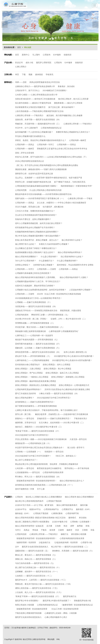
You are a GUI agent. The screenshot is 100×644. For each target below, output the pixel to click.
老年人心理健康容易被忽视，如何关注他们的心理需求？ (39, 223)
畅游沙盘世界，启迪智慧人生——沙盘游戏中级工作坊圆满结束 (62, 414)
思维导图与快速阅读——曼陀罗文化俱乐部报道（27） (38, 344)
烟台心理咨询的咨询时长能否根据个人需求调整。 (36, 277)
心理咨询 (47, 55)
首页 (19, 47)
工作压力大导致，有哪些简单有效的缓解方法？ (35, 211)
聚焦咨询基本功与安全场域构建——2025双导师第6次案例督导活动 (43, 194)
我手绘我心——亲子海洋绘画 (77, 468)
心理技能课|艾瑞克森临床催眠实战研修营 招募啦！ (36, 186)
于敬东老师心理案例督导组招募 (28, 613)
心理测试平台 (67, 509)
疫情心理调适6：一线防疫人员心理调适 (32, 377)
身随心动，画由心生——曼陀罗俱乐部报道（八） (36, 559)
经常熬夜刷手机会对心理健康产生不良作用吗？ (35, 228)
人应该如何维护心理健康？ (80, 290)
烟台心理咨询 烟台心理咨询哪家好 (79, 497)
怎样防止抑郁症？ (23, 265)
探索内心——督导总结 (25, 419)
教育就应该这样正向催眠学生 (49, 468)
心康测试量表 (57, 513)
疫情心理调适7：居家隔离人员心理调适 (68, 377)
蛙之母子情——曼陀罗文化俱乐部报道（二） (70, 547)
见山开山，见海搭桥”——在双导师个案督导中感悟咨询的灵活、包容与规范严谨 (49, 178)
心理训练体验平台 (51, 509)
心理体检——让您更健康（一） (28, 452)
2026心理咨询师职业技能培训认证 (30, 161)
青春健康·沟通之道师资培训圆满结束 (31, 331)
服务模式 (72, 518)
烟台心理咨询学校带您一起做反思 (29, 526)
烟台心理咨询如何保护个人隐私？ (74, 277)
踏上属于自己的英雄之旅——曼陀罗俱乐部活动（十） (38, 567)
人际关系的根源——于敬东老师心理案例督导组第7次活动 (39, 111)
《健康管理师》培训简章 (26, 542)
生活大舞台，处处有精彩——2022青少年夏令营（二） (62, 423)
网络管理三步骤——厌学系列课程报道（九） (50, 315)
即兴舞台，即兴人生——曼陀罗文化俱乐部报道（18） (38, 477)
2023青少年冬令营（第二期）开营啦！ (31, 319)
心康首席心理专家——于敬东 (80, 198)
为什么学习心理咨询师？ (26, 261)
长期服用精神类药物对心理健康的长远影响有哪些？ (37, 232)
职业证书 (19, 63)
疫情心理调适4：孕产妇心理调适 (29, 373)
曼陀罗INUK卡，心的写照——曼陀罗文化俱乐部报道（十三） (41, 580)
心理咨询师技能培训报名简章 (72, 538)
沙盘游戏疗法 (45, 542)
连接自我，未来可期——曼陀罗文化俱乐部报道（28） (38, 120)
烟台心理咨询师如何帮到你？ (70, 252)
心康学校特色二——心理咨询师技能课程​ (32, 360)
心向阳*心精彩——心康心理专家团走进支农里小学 (36, 95)
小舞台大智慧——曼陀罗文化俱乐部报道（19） (59, 394)
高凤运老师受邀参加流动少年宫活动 (45, 82)
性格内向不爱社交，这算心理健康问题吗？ (33, 219)
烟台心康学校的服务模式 (67, 505)
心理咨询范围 (21, 190)
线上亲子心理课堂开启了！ (26, 460)
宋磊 (92, 530)
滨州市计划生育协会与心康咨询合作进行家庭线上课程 (67, 389)
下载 (24, 74)
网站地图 (28, 47)
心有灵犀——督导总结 (25, 468)
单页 (17, 74)
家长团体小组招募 (79, 534)
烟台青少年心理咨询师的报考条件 (29, 501)
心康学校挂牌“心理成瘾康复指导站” (64, 331)
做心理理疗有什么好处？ (26, 244)
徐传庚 (52, 530)
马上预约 (36, 55)
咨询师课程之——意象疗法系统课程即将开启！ (35, 402)
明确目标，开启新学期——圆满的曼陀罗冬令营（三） (38, 124)
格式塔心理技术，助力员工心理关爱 (73, 99)
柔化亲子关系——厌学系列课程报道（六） (33, 356)
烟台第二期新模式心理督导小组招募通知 (32, 522)
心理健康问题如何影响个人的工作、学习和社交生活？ (38, 281)
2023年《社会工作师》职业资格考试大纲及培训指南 (59, 294)
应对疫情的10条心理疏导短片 (28, 365)
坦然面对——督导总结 (54, 452)
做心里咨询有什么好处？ (72, 240)
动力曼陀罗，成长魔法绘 (53, 207)
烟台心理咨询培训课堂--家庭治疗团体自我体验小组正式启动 (40, 518)
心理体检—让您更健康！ (81, 522)
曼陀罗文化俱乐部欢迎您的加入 (35, 547)
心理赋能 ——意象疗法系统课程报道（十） (33, 302)
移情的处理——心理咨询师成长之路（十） (33, 443)
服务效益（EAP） (23, 513)
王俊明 (61, 530)
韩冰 (66, 526)
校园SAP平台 (35, 509)
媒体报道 (39, 74)
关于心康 (41, 489)
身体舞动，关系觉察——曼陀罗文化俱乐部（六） (73, 551)
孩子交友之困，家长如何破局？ (62, 107)
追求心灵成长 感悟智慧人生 (75, 352)
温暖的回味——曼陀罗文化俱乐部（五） (32, 551)
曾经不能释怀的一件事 (25, 489)
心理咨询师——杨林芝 (25, 149)
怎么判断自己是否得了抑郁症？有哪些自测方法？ (36, 248)
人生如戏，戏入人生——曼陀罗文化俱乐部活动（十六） (39, 592)
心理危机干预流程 (54, 501)
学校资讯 (49, 74)
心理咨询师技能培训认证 (51, 128)
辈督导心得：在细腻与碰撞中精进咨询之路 (33, 182)
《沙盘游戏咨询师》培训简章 (65, 542)
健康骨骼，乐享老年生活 (26, 423)
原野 (72, 526)
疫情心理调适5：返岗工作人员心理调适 (62, 373)
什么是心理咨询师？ (49, 257)
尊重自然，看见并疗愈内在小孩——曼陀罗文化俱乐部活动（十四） (44, 584)
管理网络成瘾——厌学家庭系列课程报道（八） (35, 323)
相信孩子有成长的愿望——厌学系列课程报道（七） (37, 340)
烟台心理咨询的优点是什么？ (72, 481)
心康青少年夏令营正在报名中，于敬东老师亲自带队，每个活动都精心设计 (46, 410)
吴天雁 (49, 526)
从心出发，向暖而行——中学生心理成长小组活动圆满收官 (62, 203)
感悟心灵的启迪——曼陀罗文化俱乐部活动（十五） (37, 588)
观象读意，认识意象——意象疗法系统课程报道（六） (38, 348)
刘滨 (77, 530)
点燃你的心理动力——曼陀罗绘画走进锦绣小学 (35, 86)
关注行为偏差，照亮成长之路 (27, 207)
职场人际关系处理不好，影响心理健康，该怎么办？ (37, 240)
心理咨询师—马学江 (45, 145)
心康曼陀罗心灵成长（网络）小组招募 (61, 613)
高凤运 (27, 530)
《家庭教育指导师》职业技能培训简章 (31, 609)
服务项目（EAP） (84, 509)
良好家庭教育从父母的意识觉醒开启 (30, 107)
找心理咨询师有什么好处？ (72, 257)
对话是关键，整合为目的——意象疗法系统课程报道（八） (40, 327)
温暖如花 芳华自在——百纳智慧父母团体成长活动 (36, 311)
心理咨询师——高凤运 (25, 145)
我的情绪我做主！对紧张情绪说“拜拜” (76, 186)
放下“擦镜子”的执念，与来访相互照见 (70, 182)
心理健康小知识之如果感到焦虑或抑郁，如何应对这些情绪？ (41, 290)
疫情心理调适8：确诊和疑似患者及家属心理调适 (36, 381)
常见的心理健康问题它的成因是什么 (30, 136)
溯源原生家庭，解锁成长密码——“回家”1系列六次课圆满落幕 (41, 169)
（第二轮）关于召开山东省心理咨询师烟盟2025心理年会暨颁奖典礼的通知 (47, 165)
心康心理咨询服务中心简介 (56, 617)
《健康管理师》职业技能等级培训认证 (77, 605)
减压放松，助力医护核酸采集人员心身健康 (64, 115)
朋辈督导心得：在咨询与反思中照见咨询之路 (34, 174)
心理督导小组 (86, 542)
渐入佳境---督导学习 (76, 448)
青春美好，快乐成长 (66, 86)
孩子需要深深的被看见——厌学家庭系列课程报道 (36, 406)
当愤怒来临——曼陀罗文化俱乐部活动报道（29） (36, 306)
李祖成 (35, 530)
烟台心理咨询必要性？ (25, 398)
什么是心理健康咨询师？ (67, 261)
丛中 (17, 547)
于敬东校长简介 (81, 419)
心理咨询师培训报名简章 (53, 472)
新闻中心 (26, 55)
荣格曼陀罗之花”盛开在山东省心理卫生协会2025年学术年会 (62, 149)
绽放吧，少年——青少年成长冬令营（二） (69, 319)
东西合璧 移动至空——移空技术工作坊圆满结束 (35, 99)
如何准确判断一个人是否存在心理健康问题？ (34, 132)
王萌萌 (85, 530)
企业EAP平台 (21, 509)
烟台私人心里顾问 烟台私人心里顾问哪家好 (44, 497)
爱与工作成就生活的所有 (26, 394)
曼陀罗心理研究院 (44, 63)
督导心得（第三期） (24, 414)
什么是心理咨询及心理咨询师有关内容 (45, 190)
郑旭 (87, 526)
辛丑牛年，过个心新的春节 (26, 128)
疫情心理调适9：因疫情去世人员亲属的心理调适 (36, 385)
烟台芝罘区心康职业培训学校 (34, 639)
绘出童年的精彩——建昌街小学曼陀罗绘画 (33, 103)
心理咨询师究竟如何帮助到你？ (28, 389)
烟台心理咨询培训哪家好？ (26, 257)
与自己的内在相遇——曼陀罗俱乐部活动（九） (35, 563)
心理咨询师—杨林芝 (78, 140)
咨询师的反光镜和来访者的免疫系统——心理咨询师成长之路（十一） (44, 485)
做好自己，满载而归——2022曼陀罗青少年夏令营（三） (39, 427)
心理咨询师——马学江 (25, 269)
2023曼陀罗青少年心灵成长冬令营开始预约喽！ (74, 356)
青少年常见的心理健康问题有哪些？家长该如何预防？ (38, 236)
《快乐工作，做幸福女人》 (66, 456)
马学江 (18, 530)
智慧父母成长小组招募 (25, 605)
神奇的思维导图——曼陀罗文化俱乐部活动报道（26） (38, 352)
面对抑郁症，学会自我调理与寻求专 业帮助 (75, 265)
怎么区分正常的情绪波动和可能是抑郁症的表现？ (36, 215)
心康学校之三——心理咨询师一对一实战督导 (34, 336)
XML (58, 639)
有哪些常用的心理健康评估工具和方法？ (73, 132)
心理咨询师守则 (72, 513)
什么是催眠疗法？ (46, 261)
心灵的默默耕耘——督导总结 (27, 472)
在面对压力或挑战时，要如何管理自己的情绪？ (35, 286)
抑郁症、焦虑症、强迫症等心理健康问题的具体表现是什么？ (41, 140)
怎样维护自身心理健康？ (44, 265)
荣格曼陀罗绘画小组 (82, 601)
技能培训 (68, 55)
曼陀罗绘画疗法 (70, 596)
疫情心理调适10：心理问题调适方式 (74, 385)
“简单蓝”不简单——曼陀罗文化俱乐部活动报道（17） (38, 431)
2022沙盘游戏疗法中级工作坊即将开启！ (54, 398)
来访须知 (83, 518)
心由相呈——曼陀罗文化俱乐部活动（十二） (34, 576)
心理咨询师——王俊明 (46, 269)
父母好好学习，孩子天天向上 (27, 90)
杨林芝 (70, 530)
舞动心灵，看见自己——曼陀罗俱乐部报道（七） (36, 555)
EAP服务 (57, 55)
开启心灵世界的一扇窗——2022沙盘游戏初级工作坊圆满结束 (41, 439)
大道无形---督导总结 (78, 439)
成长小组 (29, 63)
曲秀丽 (80, 526)
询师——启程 (21, 82)
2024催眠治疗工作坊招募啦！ (55, 90)
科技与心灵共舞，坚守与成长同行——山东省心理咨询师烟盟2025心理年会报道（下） (51, 157)
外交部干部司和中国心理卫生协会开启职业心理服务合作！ (40, 448)
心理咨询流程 (21, 534)
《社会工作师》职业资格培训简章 (64, 609)
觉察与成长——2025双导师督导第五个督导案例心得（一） (40, 198)
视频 (30, 74)
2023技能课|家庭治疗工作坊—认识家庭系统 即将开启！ (39, 298)
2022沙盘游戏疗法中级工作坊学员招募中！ (33, 456)
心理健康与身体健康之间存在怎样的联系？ (33, 273)
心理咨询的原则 (22, 315)
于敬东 (44, 530)
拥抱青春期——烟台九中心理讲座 (68, 103)
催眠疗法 (64, 534)
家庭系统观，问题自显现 (71, 311)
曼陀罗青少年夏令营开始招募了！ (57, 601)
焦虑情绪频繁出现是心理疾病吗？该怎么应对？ (35, 252)
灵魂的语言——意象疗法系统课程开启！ (54, 419)
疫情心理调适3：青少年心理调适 (57, 369)
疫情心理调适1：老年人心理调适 (57, 365)
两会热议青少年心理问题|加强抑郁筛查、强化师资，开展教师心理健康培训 (47, 464)
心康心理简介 (21, 67)
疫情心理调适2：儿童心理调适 (28, 369)
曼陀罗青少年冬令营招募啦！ (27, 601)
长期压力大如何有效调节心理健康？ (54, 244)
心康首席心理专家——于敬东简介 (29, 115)
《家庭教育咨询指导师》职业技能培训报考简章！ (36, 481)
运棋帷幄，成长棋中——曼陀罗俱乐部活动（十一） (37, 572)
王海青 (58, 526)
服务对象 (84, 505)
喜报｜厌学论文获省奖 (25, 153)
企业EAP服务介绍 (60, 522)
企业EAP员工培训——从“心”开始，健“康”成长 (34, 505)
